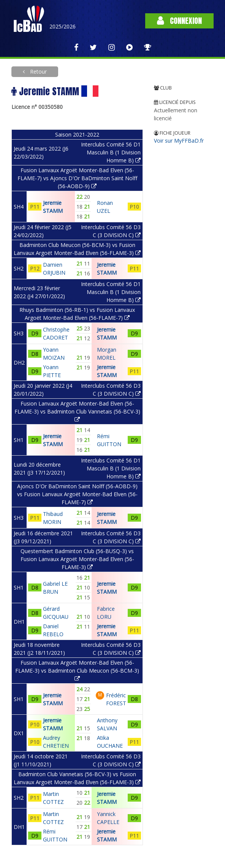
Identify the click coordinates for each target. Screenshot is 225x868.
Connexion (179, 21)
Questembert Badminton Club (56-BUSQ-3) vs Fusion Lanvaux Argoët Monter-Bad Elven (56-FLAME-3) (77, 559)
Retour (38, 72)
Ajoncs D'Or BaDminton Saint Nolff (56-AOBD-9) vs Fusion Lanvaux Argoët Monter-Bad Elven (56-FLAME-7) (77, 494)
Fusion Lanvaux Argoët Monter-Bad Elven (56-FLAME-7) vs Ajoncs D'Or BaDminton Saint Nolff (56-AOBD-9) (77, 178)
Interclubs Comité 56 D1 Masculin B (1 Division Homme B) (111, 152)
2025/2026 (63, 26)
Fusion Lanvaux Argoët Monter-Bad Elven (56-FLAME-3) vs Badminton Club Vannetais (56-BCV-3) (77, 411)
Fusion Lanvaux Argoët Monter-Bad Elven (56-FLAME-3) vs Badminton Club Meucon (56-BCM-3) (77, 670)
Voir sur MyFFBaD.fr (179, 141)
